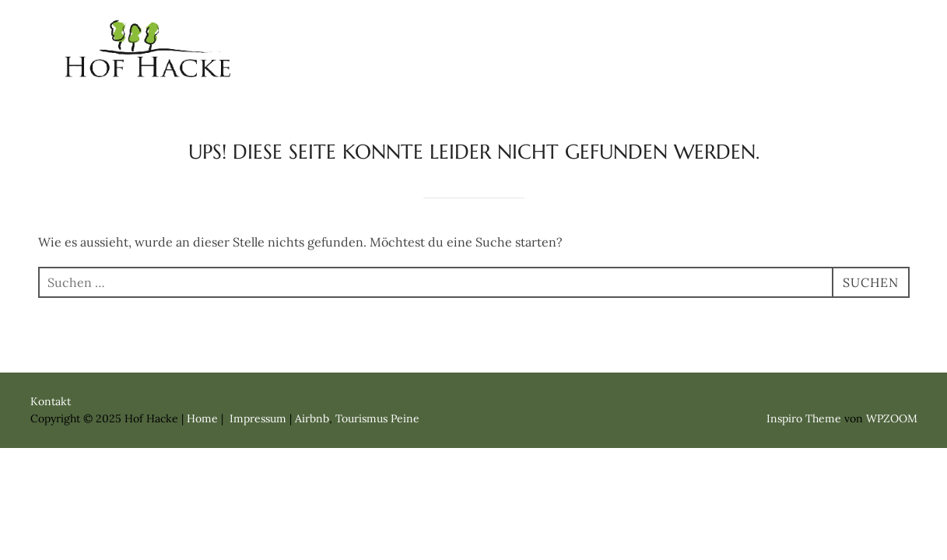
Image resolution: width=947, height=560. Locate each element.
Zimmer (753, 33)
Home (399, 33)
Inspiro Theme (804, 418)
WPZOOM (892, 418)
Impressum (830, 68)
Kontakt (845, 33)
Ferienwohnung (513, 33)
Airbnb (312, 418)
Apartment (650, 33)
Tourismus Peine (377, 418)
